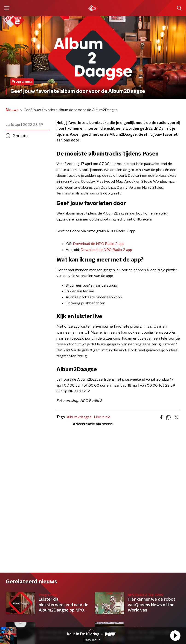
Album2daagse (79, 417)
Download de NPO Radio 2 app (99, 244)
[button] (175, 635)
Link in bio (102, 417)
